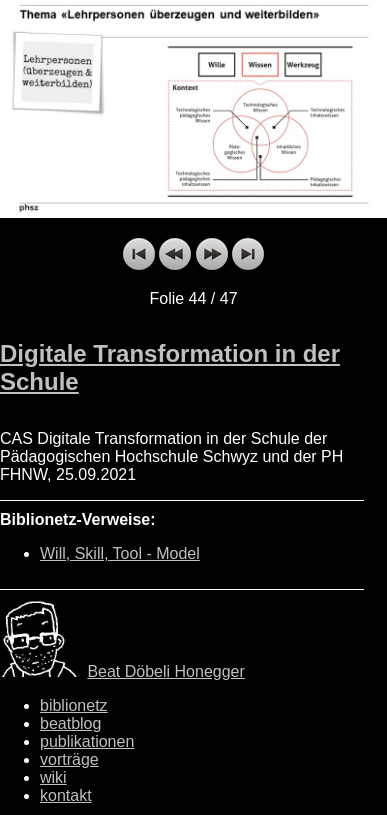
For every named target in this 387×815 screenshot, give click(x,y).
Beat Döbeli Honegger (165, 671)
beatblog (70, 723)
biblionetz (74, 705)
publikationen (87, 741)
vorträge (69, 759)
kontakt (66, 795)
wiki (53, 777)
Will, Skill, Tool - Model (120, 553)
